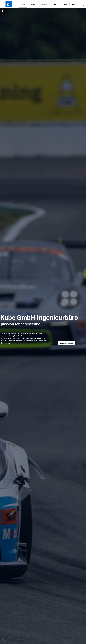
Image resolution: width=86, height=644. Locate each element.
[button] (2, 11)
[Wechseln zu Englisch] (83, 5)
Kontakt (74, 4)
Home (23, 4)
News (65, 4)
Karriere (56, 4)
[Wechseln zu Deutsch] (83, 3)
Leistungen (45, 4)
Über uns (33, 4)
